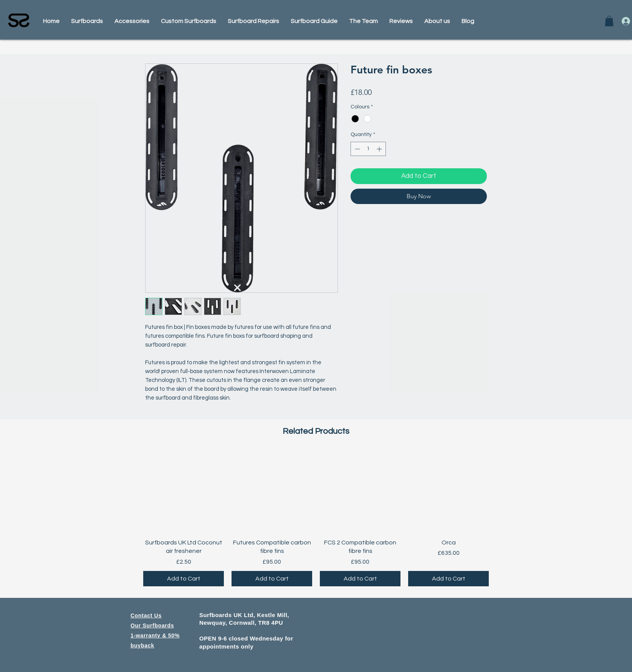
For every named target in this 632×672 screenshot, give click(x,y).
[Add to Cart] (184, 579)
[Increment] (380, 149)
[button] (609, 21)
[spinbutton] (368, 149)
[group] (316, 519)
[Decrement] (357, 149)
